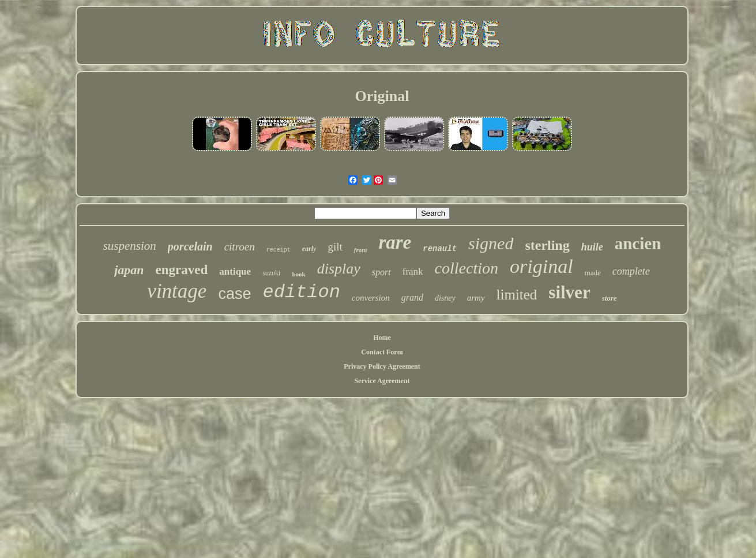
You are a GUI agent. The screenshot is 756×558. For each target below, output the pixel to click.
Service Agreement (382, 381)
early (309, 249)
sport (381, 272)
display (339, 269)
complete (631, 271)
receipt (279, 250)
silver (569, 292)
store (610, 298)
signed (491, 243)
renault (440, 249)
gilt (335, 247)
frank (413, 271)
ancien (638, 244)
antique (235, 271)
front (361, 250)
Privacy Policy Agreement (382, 366)
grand (412, 297)
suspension (130, 246)
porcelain (190, 246)
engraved (182, 270)
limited (517, 295)
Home (382, 338)
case (234, 294)
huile (592, 247)
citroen (240, 247)
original (541, 266)
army (476, 298)
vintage (177, 291)
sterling (547, 245)
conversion (371, 298)
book (298, 274)
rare (395, 242)
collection (467, 268)
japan (129, 270)
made (593, 273)
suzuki (271, 273)
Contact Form (382, 352)
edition (301, 292)
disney (445, 298)
